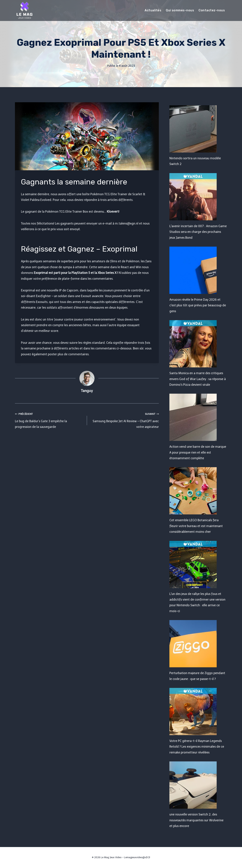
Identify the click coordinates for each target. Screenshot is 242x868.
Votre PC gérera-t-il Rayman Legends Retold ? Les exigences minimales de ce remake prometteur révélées (197, 747)
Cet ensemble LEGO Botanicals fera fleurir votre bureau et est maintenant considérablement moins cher (196, 526)
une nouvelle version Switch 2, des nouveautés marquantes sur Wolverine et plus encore (196, 820)
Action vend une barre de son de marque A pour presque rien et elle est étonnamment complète (198, 452)
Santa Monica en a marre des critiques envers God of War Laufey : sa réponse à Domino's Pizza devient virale (198, 379)
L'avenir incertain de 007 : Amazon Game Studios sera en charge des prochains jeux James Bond (198, 232)
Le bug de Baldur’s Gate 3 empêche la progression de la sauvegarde (49, 420)
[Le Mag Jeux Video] (24, 10)
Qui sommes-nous (180, 10)
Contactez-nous (212, 10)
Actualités (153, 10)
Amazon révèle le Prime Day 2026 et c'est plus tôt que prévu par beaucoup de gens (198, 305)
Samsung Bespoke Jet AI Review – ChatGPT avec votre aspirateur (124, 420)
